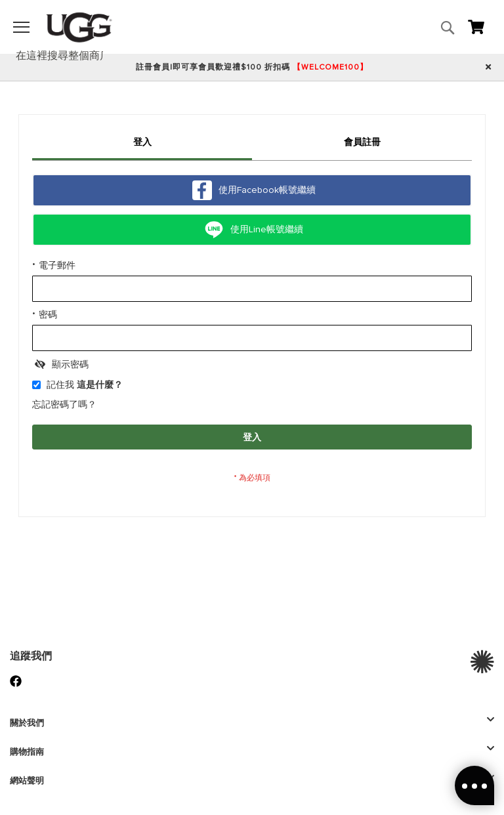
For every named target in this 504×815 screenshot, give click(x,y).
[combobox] (66, 55)
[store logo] (79, 27)
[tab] (142, 144)
